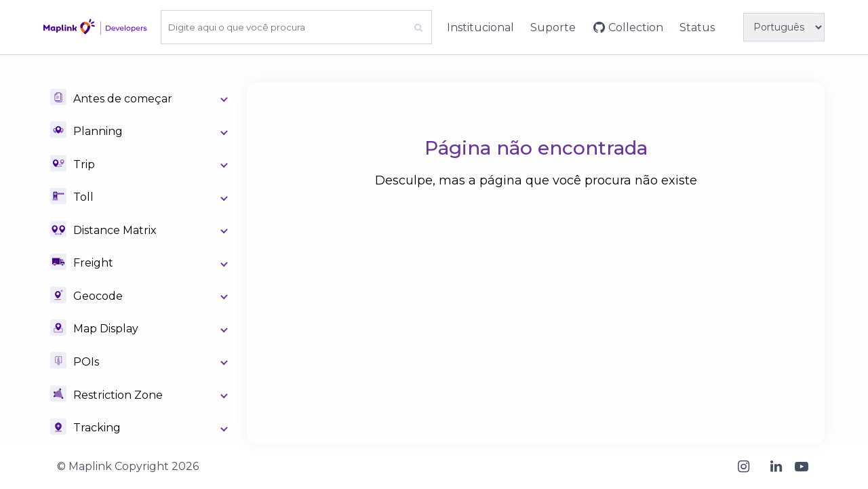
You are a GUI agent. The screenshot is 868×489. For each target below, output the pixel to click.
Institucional (480, 27)
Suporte (553, 27)
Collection (636, 27)
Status (697, 27)
